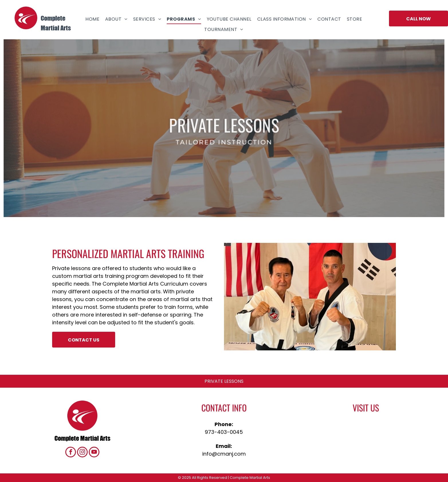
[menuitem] (92, 19)
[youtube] (94, 453)
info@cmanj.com (224, 454)
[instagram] (82, 453)
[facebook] (71, 453)
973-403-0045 (224, 432)
